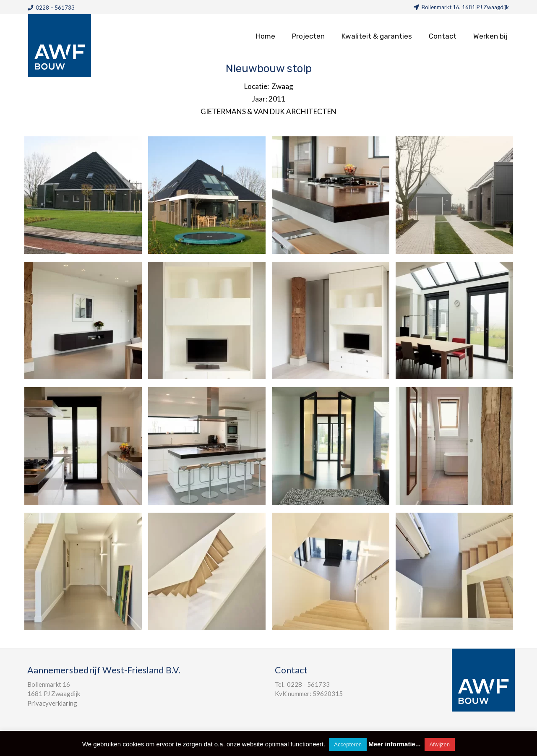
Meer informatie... (394, 744)
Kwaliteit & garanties (377, 36)
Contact (443, 36)
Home (266, 36)
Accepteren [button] (348, 744)
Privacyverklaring (52, 703)
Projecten (308, 36)
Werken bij (490, 36)
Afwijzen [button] (440, 744)
